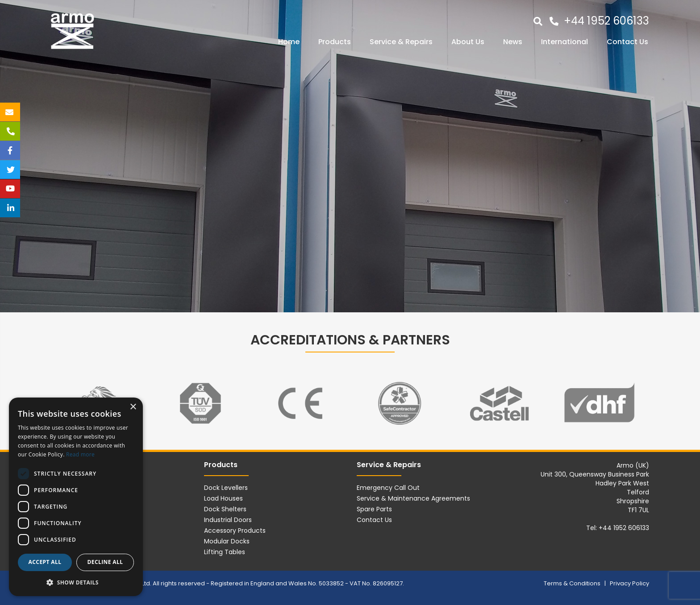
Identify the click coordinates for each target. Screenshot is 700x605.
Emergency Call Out (388, 488)
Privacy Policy (629, 583)
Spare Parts (374, 509)
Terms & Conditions (573, 583)
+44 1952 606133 (606, 21)
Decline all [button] (105, 562)
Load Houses (223, 498)
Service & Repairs (401, 42)
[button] (76, 582)
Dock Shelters (225, 509)
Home (289, 42)
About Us (468, 42)
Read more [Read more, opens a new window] (80, 454)
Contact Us (627, 42)
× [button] (133, 407)
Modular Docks (227, 541)
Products (335, 42)
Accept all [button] (45, 562)
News (513, 42)
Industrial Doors (228, 520)
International (565, 42)
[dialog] (76, 497)
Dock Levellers (226, 488)
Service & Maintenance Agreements (413, 498)
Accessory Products (235, 530)
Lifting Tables (225, 552)
